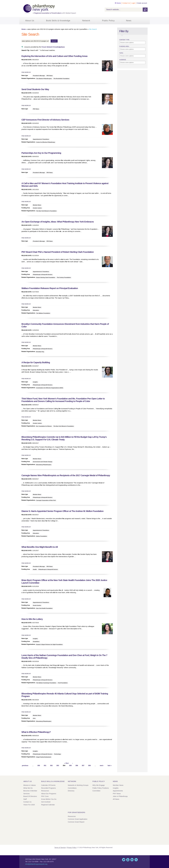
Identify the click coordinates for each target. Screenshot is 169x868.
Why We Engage (99, 785)
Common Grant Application (78, 819)
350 (39, 765)
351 (45, 765)
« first (67, 763)
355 (70, 765)
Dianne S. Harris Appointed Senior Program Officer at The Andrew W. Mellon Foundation (63, 511)
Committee (96, 791)
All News (116, 799)
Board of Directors (30, 796)
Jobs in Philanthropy (120, 796)
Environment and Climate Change (43, 462)
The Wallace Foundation (43, 313)
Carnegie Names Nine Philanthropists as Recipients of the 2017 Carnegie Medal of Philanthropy (66, 475)
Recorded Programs (48, 788)
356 (77, 765)
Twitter (124, 860)
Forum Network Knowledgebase (53, 47)
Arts (34, 718)
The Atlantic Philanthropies (44, 79)
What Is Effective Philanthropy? (36, 732)
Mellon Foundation (42, 536)
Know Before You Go (49, 799)
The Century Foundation (64, 277)
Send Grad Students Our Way (35, 89)
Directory (71, 791)
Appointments (118, 791)
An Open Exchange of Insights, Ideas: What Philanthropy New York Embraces (58, 222)
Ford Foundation (63, 683)
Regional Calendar (48, 805)
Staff (25, 799)
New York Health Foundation (44, 608)
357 (83, 765)
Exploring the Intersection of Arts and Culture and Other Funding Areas (55, 56)
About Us (30, 21)
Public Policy (108, 21)
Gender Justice (37, 208)
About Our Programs (49, 794)
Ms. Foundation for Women (44, 426)
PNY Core (45, 796)
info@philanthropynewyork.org (36, 864)
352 (51, 765)
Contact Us (126, 3)
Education (36, 310)
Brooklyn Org (40, 352)
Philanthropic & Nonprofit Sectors (43, 275)
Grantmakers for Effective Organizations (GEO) (50, 388)
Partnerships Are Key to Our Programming (41, 153)
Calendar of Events (48, 785)
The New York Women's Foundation (46, 211)
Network (86, 21)
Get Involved (46, 802)
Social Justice (37, 605)
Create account (142, 3)
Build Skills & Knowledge (58, 21)
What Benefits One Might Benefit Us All (40, 547)
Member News (37, 205)
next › (102, 765)
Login (133, 3)
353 (58, 765)
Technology (57, 754)
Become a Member (30, 791)
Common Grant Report (76, 822)
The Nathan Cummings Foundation (46, 683)
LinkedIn (132, 860)
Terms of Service (60, 848)
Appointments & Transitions (41, 139)
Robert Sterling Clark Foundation (46, 277)
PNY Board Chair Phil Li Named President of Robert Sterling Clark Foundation (58, 252)
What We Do (28, 788)
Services (27, 794)
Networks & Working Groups (78, 785)
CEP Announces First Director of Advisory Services (45, 120)
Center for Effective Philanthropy (46, 142)
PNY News (50, 76)
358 (89, 765)
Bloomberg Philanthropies (44, 465)
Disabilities (36, 642)
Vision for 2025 (29, 805)
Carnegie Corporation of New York (46, 500)
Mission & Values (30, 785)
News (129, 21)
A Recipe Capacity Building (36, 362)
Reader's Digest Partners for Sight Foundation (49, 644)
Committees (72, 788)
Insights (35, 382)
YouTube (128, 860)
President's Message (39, 76)
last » (110, 765)
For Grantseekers (76, 812)
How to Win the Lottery (32, 619)
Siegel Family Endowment (44, 757)
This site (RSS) (136, 860)
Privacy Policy (72, 848)
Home (119, 3)
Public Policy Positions (101, 788)
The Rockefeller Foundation (61, 79)
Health (35, 569)
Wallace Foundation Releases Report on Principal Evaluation (50, 288)
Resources (45, 791)
